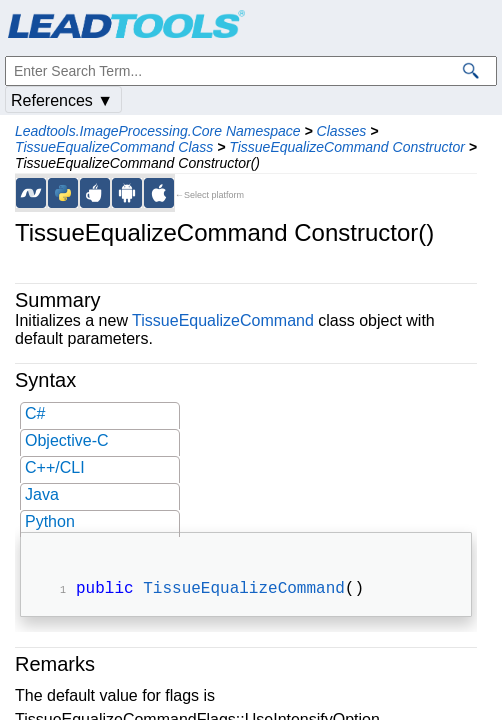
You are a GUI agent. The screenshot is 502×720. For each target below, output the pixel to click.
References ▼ (62, 100)
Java (42, 494)
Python (50, 521)
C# (35, 413)
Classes (342, 131)
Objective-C (67, 440)
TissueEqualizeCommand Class (114, 147)
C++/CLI (55, 467)
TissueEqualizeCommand (223, 320)
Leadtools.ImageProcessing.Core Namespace (158, 131)
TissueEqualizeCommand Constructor (347, 147)
